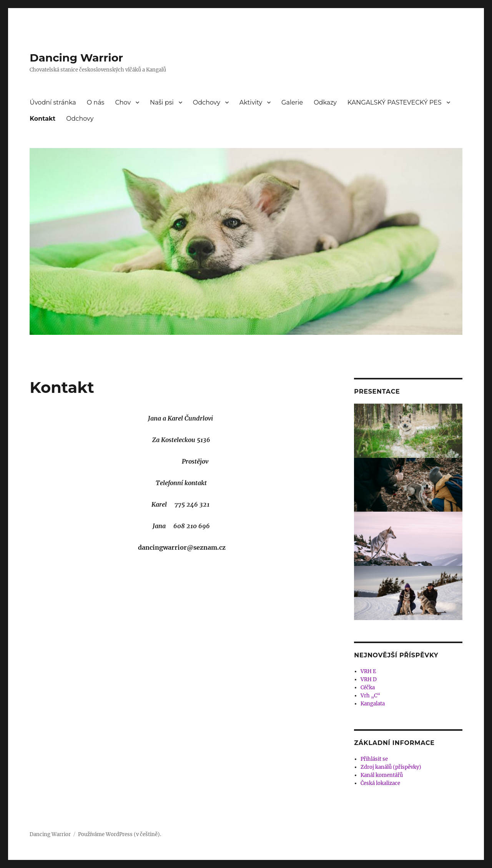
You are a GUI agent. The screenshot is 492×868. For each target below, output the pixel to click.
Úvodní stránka (53, 102)
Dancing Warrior (76, 58)
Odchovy (207, 102)
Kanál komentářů (382, 775)
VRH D (369, 679)
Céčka (368, 688)
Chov (123, 102)
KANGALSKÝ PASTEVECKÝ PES (395, 102)
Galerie (292, 102)
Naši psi (162, 102)
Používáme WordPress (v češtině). (120, 834)
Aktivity (251, 102)
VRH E (368, 671)
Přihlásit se (374, 759)
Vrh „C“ (370, 696)
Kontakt (42, 119)
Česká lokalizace (380, 783)
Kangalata (373, 704)
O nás (96, 102)
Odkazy (325, 102)
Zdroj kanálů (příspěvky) (391, 767)
